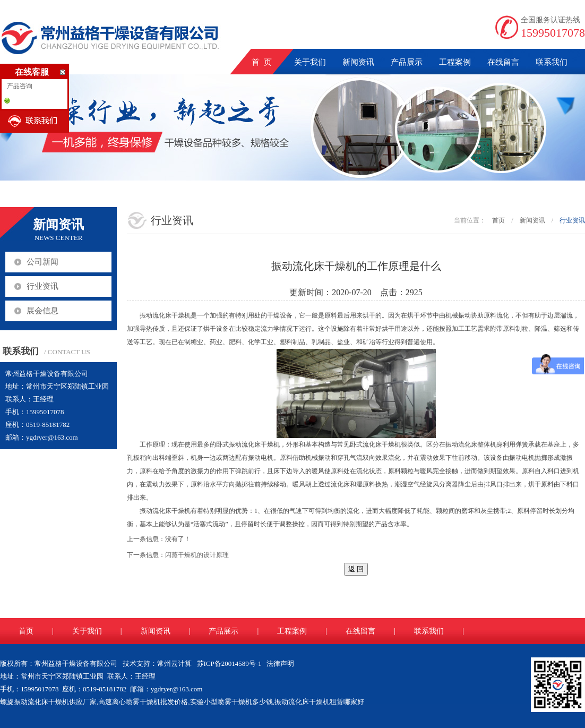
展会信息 (42, 311)
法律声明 (280, 663)
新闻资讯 (358, 62)
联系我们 (552, 62)
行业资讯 (42, 286)
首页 (498, 220)
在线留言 (503, 62)
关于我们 (310, 62)
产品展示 (407, 62)
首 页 (262, 62)
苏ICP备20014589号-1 (229, 663)
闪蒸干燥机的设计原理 (197, 555)
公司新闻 (42, 262)
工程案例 (455, 62)
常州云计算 (174, 663)
